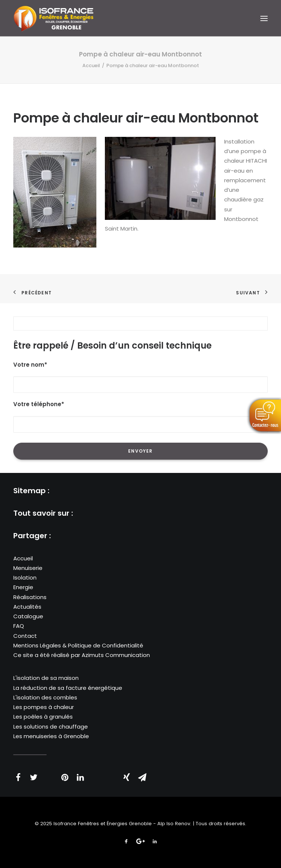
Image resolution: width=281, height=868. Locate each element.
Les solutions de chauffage (51, 727)
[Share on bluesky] (111, 774)
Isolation (25, 577)
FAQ (19, 626)
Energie (23, 587)
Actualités (27, 607)
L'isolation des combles (45, 697)
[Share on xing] (127, 777)
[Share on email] (142, 777)
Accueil (91, 65)
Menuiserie (28, 568)
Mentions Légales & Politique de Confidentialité (78, 645)
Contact (25, 636)
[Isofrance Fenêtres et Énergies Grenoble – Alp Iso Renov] (54, 18)
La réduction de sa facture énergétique (68, 688)
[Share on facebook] (18, 777)
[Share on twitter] (34, 777)
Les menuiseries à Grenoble (51, 736)
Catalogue (28, 616)
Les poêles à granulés (43, 717)
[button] (264, 18)
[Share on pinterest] (65, 777)
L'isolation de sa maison (46, 678)
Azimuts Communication (116, 655)
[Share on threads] (49, 774)
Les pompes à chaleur (44, 707)
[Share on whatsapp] (96, 774)
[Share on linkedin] (80, 777)
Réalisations (30, 597)
